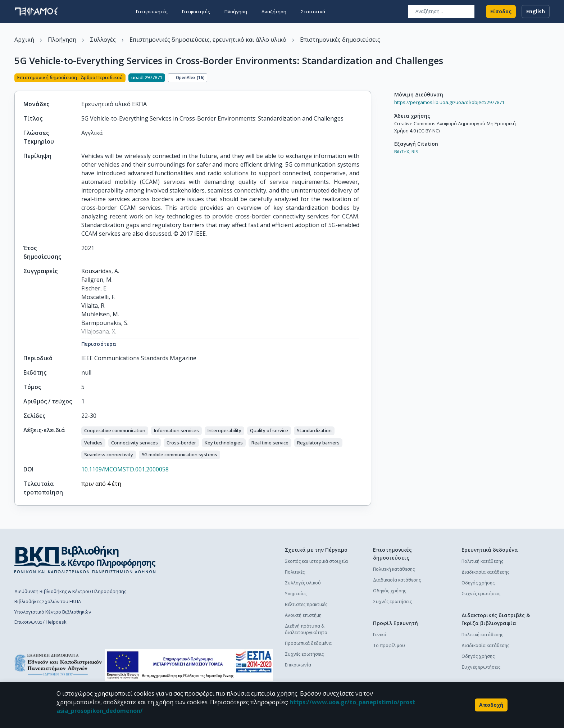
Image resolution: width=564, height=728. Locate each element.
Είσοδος (501, 12)
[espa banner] (189, 665)
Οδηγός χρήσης (390, 591)
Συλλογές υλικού (303, 583)
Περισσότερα (99, 344)
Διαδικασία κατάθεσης (397, 580)
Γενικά (380, 635)
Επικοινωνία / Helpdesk (40, 622)
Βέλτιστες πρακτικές (306, 604)
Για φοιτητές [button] (196, 12)
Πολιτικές (295, 572)
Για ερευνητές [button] (152, 12)
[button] (115, 431)
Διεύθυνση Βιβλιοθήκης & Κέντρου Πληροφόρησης (70, 591)
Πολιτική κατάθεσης (394, 569)
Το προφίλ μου (389, 645)
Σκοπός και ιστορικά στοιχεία (316, 561)
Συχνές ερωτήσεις (304, 654)
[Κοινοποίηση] (368, 78)
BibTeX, (402, 152)
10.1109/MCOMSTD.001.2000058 (125, 469)
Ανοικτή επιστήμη (303, 615)
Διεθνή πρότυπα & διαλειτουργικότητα (306, 629)
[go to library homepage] (85, 560)
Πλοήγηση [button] (236, 12)
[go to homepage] (36, 12)
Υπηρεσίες (296, 594)
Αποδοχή (491, 705)
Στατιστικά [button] (313, 12)
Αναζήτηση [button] (274, 12)
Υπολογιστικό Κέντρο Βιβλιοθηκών (53, 612)
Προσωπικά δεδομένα (308, 643)
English (536, 12)
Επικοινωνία (298, 665)
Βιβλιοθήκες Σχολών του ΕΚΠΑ (48, 601)
